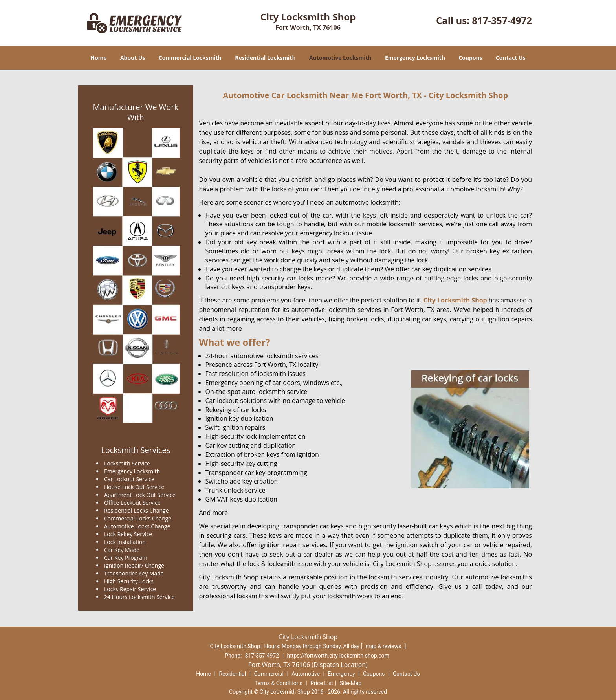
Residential (232, 674)
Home (98, 58)
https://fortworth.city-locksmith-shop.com (338, 656)
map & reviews (384, 646)
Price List (322, 683)
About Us (133, 58)
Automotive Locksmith (340, 58)
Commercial (269, 674)
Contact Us (511, 58)
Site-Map (351, 683)
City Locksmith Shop (455, 300)
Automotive (306, 674)
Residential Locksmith (265, 58)
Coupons (470, 58)
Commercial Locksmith (190, 58)
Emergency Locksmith (415, 58)
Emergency (341, 674)
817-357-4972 (502, 20)
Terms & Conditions (279, 683)
